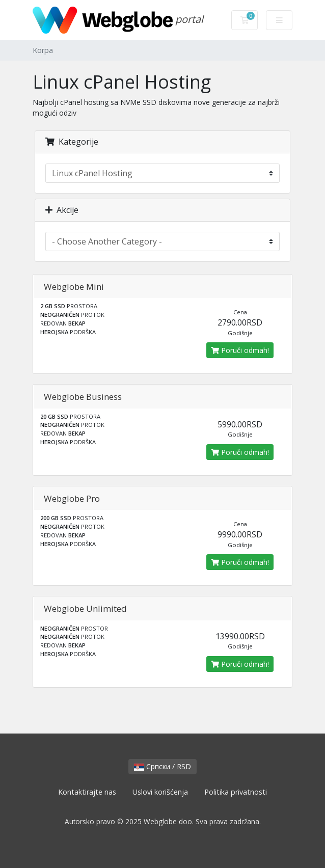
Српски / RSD (163, 766)
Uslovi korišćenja (160, 792)
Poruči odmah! (240, 350)
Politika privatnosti (236, 792)
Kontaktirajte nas (87, 792)
